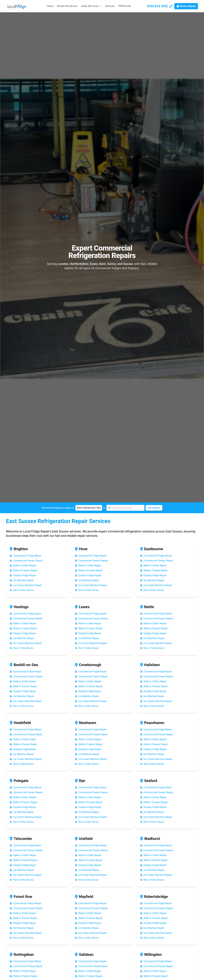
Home (50, 6)
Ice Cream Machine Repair (26, 585)
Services (110, 6)
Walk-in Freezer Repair (24, 571)
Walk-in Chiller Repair (23, 566)
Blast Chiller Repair (22, 590)
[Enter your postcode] (125, 508)
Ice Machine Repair (22, 580)
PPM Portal (125, 6)
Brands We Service (67, 6)
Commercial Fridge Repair (26, 556)
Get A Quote (154, 508)
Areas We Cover (91, 6)
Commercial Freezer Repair (26, 561)
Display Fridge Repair (23, 575)
